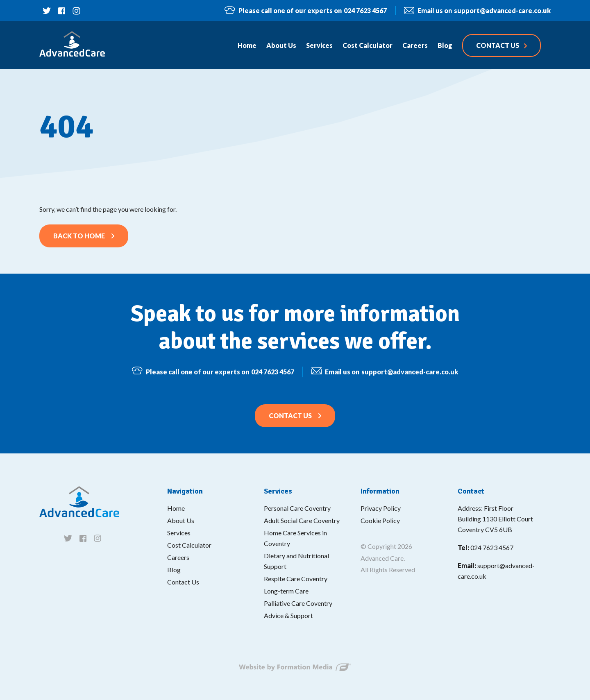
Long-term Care (286, 591)
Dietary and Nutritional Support (296, 561)
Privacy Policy (381, 508)
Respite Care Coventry (296, 579)
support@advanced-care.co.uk (477, 11)
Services (179, 533)
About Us (181, 520)
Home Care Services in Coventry (295, 538)
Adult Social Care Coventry (302, 520)
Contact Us (290, 421)
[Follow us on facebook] (61, 11)
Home (176, 508)
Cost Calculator (189, 545)
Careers (178, 557)
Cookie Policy (380, 520)
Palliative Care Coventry (298, 603)
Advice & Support (288, 615)
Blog (174, 570)
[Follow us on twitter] (47, 11)
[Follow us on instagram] (76, 11)
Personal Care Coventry (297, 508)
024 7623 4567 (305, 10)
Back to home (79, 236)
